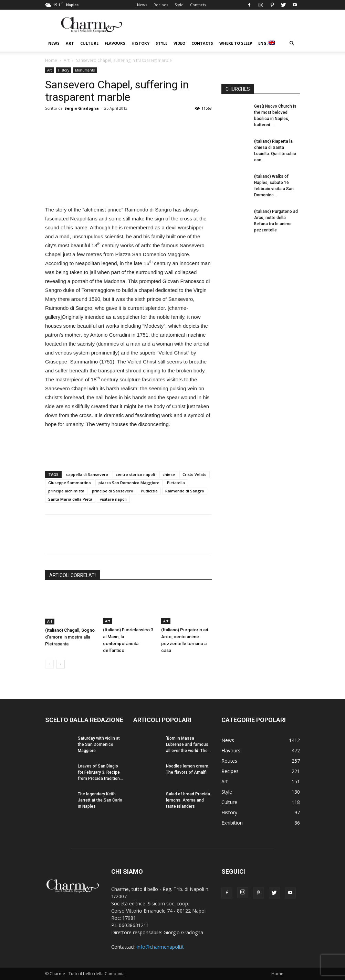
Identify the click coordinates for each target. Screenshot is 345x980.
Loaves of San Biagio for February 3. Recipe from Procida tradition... (100, 772)
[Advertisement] (128, 448)
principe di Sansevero (113, 491)
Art (70, 43)
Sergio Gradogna (82, 108)
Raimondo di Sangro (185, 491)
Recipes (161, 5)
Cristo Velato (195, 474)
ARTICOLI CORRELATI (72, 575)
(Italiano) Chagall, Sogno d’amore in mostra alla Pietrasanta (70, 637)
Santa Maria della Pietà (70, 499)
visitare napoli (113, 499)
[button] (292, 43)
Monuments (85, 70)
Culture (89, 43)
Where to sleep (236, 43)
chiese (169, 474)
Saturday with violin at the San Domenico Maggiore (99, 744)
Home (51, 60)
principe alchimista (66, 491)
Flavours (115, 43)
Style (179, 5)
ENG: (266, 43)
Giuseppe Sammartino (70, 483)
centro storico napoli (135, 474)
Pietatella (176, 483)
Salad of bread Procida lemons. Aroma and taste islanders (188, 800)
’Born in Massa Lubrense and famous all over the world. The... (188, 744)
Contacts (198, 5)
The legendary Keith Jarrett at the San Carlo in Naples (100, 800)
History (140, 43)
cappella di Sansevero (87, 474)
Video (179, 43)
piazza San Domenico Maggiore (129, 483)
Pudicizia (149, 491)
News (142, 5)
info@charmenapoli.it (160, 947)
